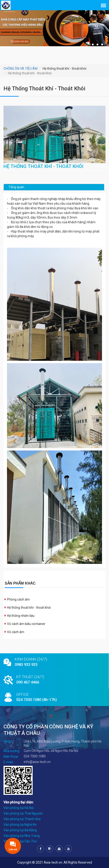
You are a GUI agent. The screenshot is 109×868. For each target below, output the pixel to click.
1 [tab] (88, 45)
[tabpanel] (54, 26)
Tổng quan (16, 187)
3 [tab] (97, 45)
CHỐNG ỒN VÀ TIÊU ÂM (20, 69)
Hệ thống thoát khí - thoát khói (29, 608)
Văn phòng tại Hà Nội (19, 808)
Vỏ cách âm (16, 632)
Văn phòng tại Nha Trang (22, 836)
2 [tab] (93, 45)
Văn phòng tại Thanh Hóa (22, 819)
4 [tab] (102, 45)
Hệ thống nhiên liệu (21, 616)
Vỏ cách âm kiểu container (26, 624)
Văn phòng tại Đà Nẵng (20, 830)
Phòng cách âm (18, 599)
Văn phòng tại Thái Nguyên (23, 813)
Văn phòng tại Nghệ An (20, 825)
